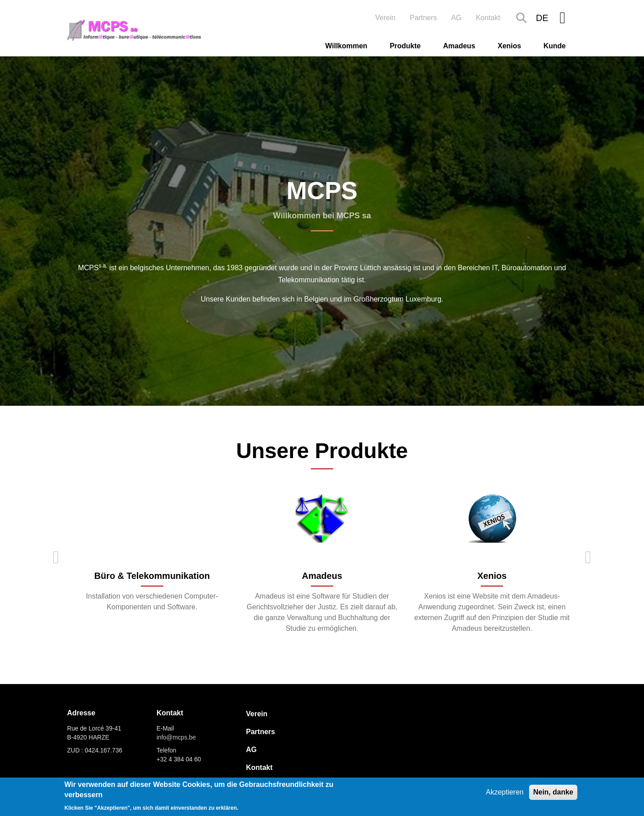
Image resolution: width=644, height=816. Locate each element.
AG (456, 18)
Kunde (555, 46)
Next (588, 557)
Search (521, 18)
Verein (385, 18)
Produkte (405, 46)
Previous (56, 557)
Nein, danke (553, 792)
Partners (423, 18)
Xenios (509, 46)
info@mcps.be (176, 737)
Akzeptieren (505, 792)
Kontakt (488, 18)
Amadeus (459, 46)
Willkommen (346, 46)
